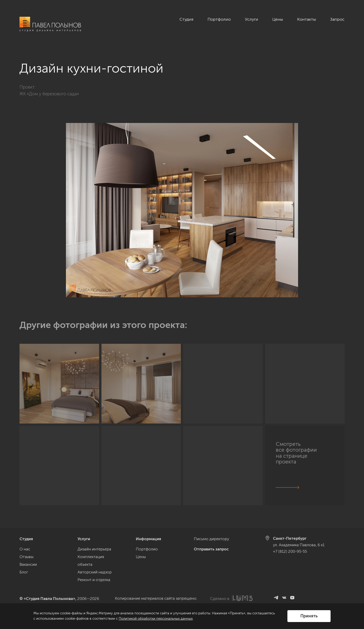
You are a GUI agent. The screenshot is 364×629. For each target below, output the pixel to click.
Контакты (307, 19)
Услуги (252, 19)
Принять (309, 616)
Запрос (337, 19)
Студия (186, 19)
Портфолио (219, 19)
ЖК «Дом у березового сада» (49, 94)
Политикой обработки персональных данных (156, 619)
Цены (278, 19)
